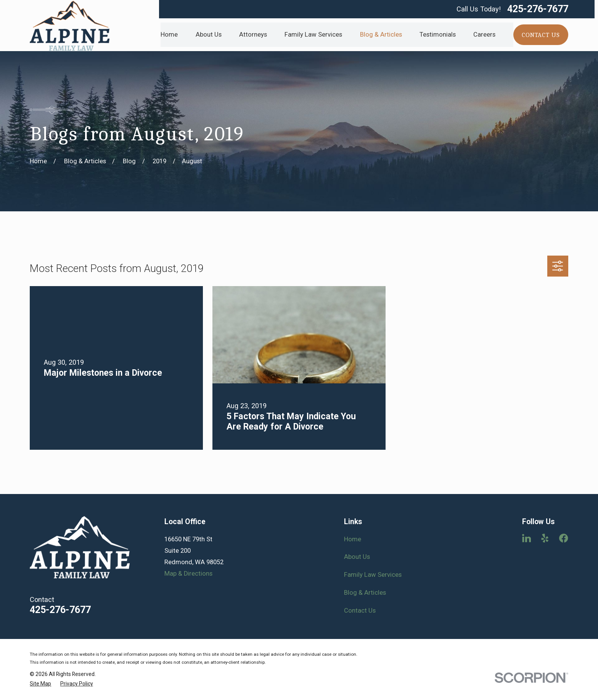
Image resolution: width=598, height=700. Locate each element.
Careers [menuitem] (484, 35)
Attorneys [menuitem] (253, 35)
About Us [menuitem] (209, 35)
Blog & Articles (365, 593)
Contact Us (360, 611)
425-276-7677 (538, 9)
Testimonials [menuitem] (438, 35)
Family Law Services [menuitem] (313, 35)
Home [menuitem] (169, 35)
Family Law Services (373, 575)
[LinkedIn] (526, 538)
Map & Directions (188, 574)
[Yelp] (545, 538)
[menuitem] (40, 684)
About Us (357, 557)
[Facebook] (563, 538)
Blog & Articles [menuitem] (381, 35)
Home (353, 539)
